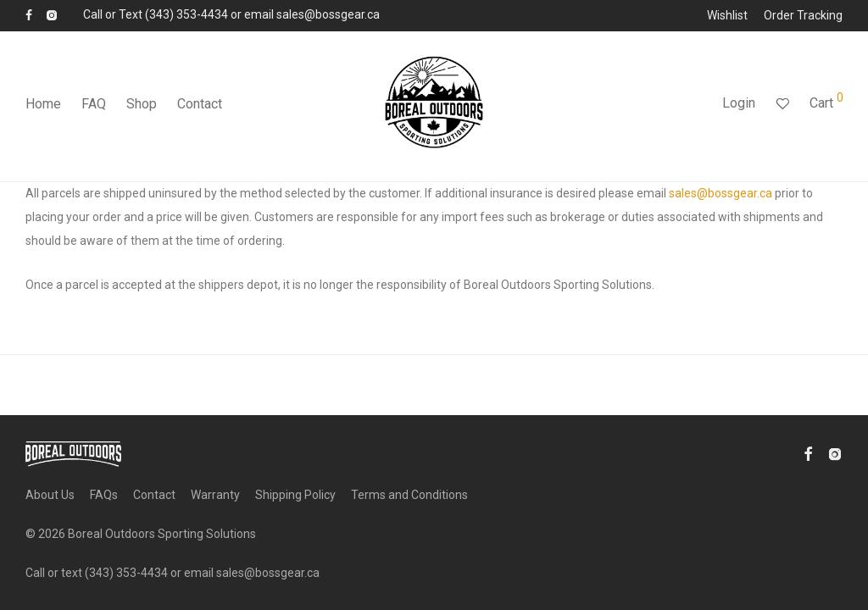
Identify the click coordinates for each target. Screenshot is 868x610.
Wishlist (727, 15)
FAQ (94, 104)
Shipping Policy (295, 495)
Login (739, 103)
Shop (142, 104)
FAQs (104, 495)
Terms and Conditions (409, 495)
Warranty (215, 495)
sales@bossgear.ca (721, 193)
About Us (50, 495)
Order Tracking (803, 15)
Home (43, 104)
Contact (200, 104)
